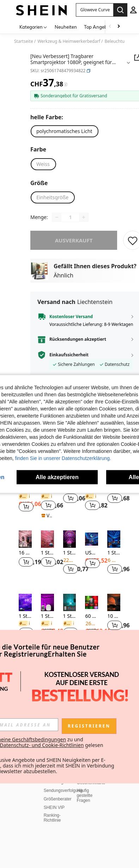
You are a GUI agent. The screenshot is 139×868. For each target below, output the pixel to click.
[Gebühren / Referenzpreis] (66, 85)
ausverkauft (74, 240)
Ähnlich (64, 275)
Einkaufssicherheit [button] (69, 355)
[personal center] (133, 10)
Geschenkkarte (91, 624)
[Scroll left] (110, 27)
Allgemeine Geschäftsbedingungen (32, 799)
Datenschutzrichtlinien (31, 827)
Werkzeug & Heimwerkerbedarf (69, 41)
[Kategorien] (34, 27)
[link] (24, 496)
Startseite (24, 41)
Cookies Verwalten (28, 788)
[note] (47, 516)
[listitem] (25, 556)
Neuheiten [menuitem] (66, 27)
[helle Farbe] (48, 117)
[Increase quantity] (84, 217)
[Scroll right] (119, 27)
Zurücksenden (57, 607)
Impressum (49, 819)
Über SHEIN (22, 593)
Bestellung (54, 623)
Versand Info (56, 598)
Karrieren (19, 623)
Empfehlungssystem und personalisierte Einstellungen (34, 841)
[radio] (64, 131)
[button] (89, 71)
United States (29, 855)
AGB (15, 614)
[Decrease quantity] (57, 217)
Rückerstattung (58, 615)
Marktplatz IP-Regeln (30, 810)
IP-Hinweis (21, 819)
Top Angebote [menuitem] (99, 27)
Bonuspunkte (89, 616)
